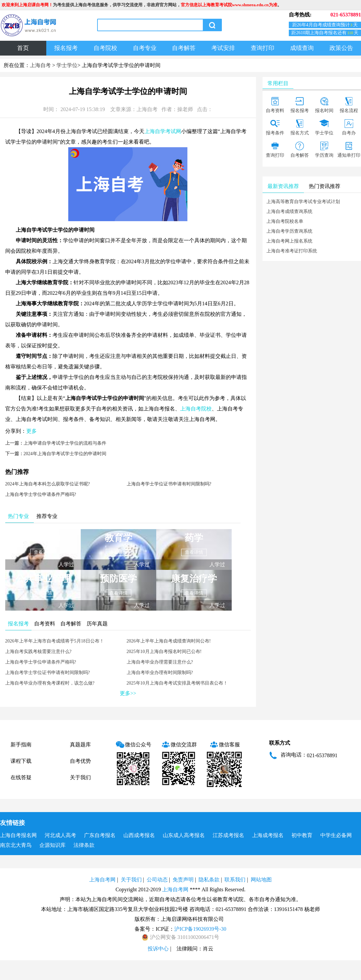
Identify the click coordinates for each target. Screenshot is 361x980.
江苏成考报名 (228, 835)
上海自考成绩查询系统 (289, 211)
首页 (23, 48)
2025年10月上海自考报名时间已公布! (164, 652)
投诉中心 (158, 949)
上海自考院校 (196, 409)
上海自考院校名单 (285, 221)
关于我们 (80, 777)
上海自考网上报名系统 (289, 241)
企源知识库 (53, 845)
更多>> (128, 693)
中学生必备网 (336, 835)
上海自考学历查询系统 (289, 231)
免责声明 (183, 880)
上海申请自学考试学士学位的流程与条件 (65, 443)
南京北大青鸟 (16, 845)
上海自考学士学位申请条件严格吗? (41, 494)
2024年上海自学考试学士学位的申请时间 (65, 454)
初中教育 (302, 835)
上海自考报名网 (18, 835)
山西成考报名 (139, 835)
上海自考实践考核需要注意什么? (38, 652)
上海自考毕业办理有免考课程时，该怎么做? (50, 683)
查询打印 (263, 48)
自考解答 (184, 48)
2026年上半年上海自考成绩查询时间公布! (169, 641)
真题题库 (80, 745)
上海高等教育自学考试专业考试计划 (303, 202)
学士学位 (67, 65)
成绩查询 (302, 48)
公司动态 (157, 880)
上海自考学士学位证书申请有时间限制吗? (169, 484)
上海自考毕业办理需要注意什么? (160, 662)
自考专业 (145, 48)
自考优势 (80, 761)
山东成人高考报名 (184, 835)
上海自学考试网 (163, 131)
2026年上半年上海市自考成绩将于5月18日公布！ (55, 641)
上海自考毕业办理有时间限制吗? (160, 673)
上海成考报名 (268, 835)
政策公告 (341, 48)
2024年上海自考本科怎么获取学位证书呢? (48, 484)
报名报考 (66, 48)
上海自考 (40, 65)
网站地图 (261, 880)
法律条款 (84, 845)
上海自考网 (102, 880)
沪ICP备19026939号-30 (200, 929)
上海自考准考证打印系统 (292, 251)
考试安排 (223, 48)
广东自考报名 (100, 835)
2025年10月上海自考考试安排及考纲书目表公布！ (177, 683)
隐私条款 (209, 880)
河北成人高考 (60, 835)
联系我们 (235, 880)
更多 (32, 431)
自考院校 (105, 48)
